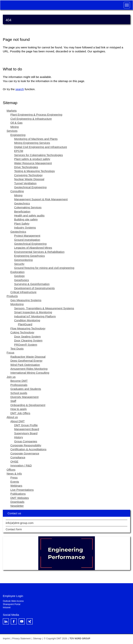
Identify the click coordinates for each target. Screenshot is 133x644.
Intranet (7, 607)
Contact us (14, 513)
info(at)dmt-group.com (20, 523)
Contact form (14, 529)
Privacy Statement (21, 639)
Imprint (6, 639)
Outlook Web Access (13, 601)
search (20, 89)
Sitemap (37, 639)
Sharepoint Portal (12, 604)
